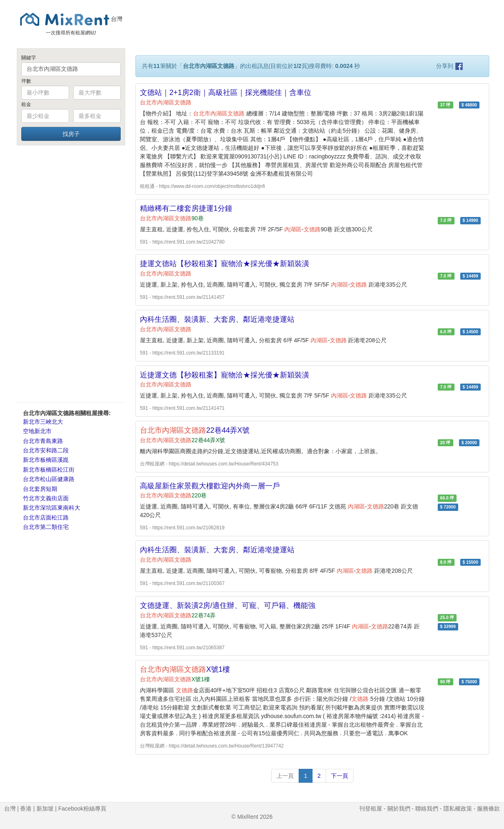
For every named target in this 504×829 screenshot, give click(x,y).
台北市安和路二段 (46, 450)
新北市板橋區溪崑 (46, 460)
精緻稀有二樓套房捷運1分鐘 (186, 208)
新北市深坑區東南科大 (52, 508)
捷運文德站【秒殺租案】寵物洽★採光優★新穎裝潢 (225, 264)
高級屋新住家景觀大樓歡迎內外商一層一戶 (210, 486)
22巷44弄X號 (195, 430)
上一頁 (285, 776)
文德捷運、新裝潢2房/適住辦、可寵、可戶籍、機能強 (228, 605)
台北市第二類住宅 (46, 527)
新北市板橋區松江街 (49, 470)
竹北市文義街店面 (46, 498)
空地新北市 (37, 431)
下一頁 (340, 776)
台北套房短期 (40, 489)
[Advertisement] (71, 273)
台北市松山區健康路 (49, 479)
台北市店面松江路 (46, 517)
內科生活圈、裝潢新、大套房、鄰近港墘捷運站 (217, 319)
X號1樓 (185, 669)
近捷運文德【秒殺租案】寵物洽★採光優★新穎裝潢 (225, 375)
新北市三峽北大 (43, 422)
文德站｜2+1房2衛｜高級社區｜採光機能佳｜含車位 (226, 93)
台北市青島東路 (43, 441)
